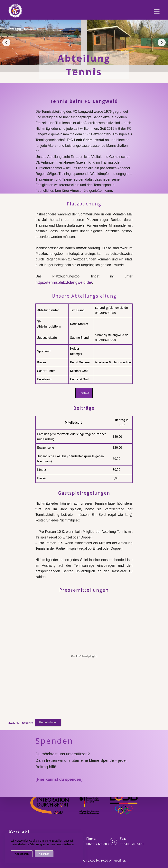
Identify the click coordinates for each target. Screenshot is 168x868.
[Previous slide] (6, 42)
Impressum (84, 776)
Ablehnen (44, 854)
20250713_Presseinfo (21, 684)
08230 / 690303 (98, 844)
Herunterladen (48, 684)
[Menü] (157, 12)
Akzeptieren (22, 854)
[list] (84, 42)
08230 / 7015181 (132, 844)
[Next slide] (162, 42)
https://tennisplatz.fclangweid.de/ (104, 264)
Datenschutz (84, 771)
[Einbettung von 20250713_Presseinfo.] (84, 618)
